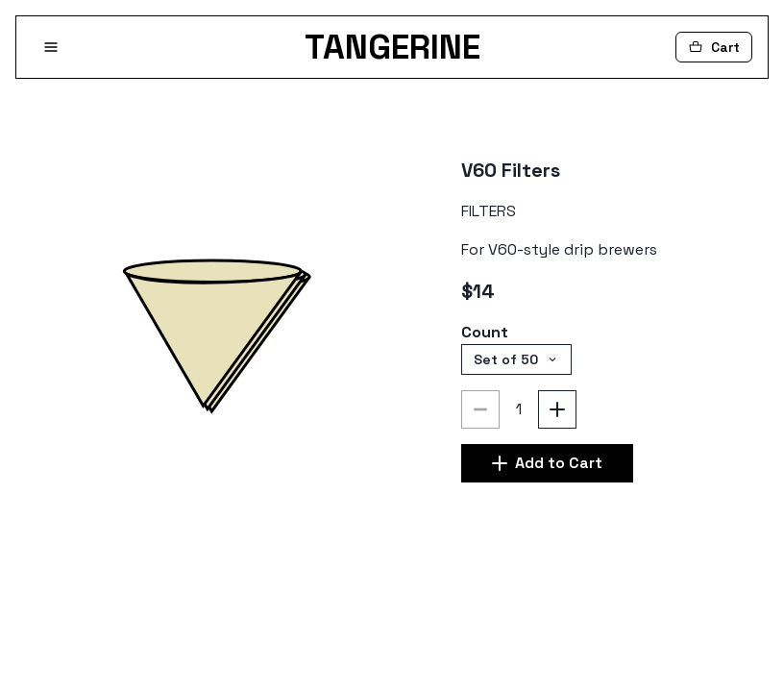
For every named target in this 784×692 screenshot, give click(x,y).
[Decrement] (480, 409)
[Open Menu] (51, 47)
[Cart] (714, 47)
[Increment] (557, 409)
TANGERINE (392, 47)
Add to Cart (547, 463)
